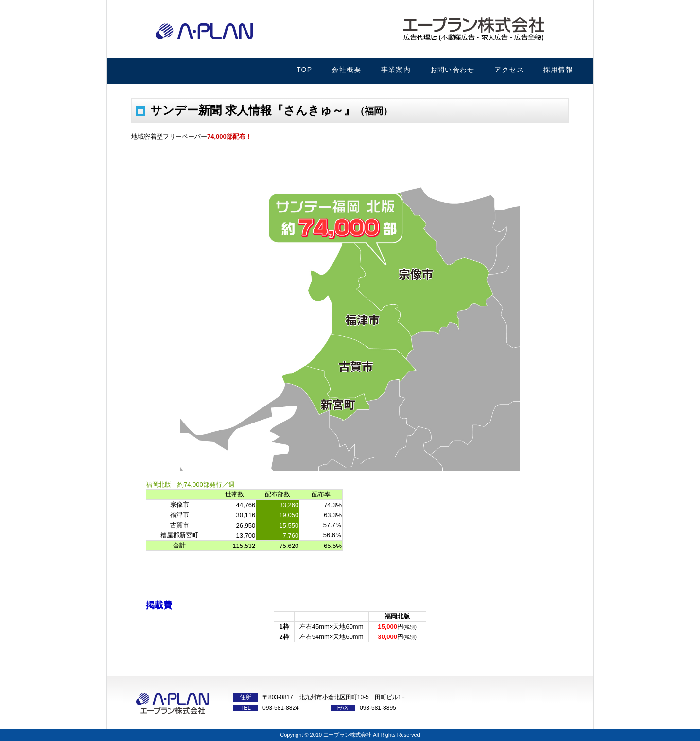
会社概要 (346, 70)
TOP (304, 70)
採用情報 (558, 70)
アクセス (509, 70)
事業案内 (396, 70)
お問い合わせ (453, 70)
